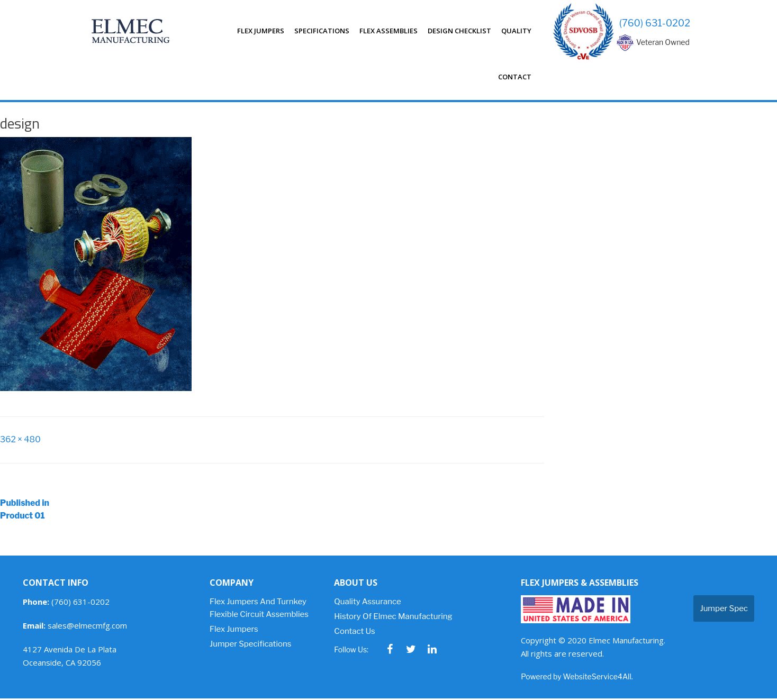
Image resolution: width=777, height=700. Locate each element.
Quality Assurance (367, 603)
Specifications (322, 31)
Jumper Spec (724, 610)
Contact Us (354, 633)
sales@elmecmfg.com (75, 627)
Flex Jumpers (261, 31)
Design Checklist (459, 31)
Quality (516, 31)
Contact (515, 77)
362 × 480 (21, 440)
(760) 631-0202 (655, 23)
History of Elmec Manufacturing (393, 618)
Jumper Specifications (250, 646)
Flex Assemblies (388, 31)
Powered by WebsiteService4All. (577, 678)
